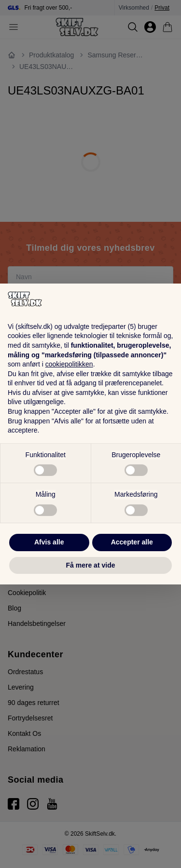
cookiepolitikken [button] (69, 364)
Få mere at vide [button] (91, 565)
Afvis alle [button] (49, 542)
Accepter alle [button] (132, 542)
